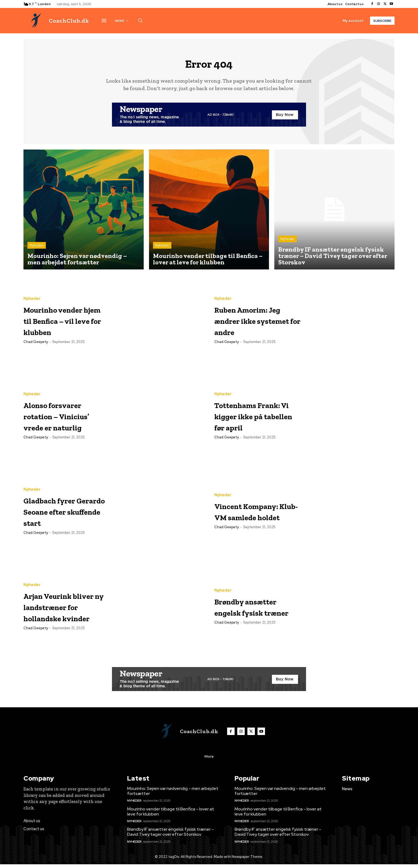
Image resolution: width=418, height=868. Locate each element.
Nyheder (37, 249)
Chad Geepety (36, 351)
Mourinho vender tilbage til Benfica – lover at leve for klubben (171, 815)
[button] (140, 20)
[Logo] (56, 21)
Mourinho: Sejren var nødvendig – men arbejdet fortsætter (173, 795)
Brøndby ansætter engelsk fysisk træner (257, 610)
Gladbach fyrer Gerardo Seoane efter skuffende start (62, 515)
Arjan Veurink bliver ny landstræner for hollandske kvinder (63, 610)
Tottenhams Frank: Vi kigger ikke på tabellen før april (254, 419)
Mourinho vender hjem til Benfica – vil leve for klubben (66, 324)
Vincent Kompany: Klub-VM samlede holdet (255, 515)
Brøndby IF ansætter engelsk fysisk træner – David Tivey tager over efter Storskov (170, 836)
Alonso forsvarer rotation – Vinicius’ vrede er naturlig (66, 419)
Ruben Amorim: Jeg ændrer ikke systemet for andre (254, 324)
